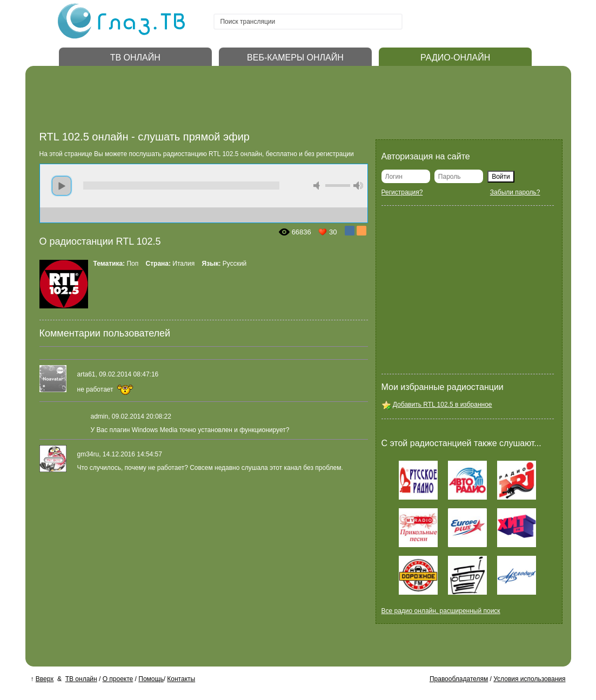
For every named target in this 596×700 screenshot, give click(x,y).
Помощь (151, 679)
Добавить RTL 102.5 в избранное (443, 405)
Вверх (45, 679)
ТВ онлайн (81, 679)
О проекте (118, 679)
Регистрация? (402, 192)
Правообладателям (459, 679)
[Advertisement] (236, 102)
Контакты (181, 679)
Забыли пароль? (515, 192)
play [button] (62, 186)
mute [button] (318, 186)
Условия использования (529, 679)
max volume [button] (358, 186)
